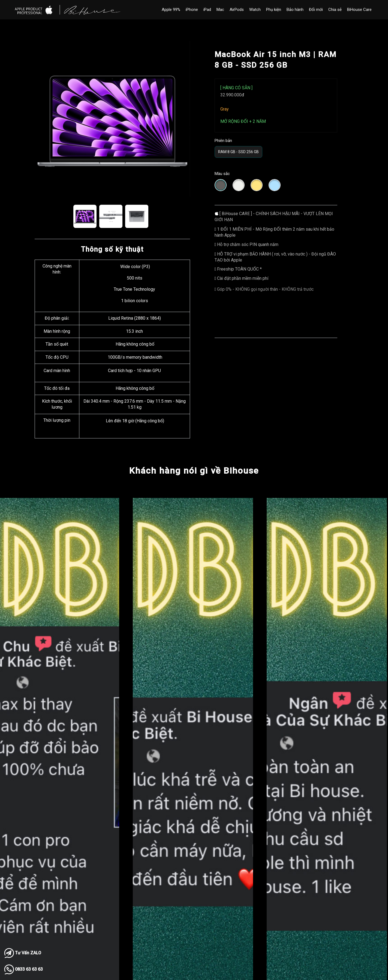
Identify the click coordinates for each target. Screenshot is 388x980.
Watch (255, 10)
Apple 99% (171, 10)
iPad (207, 10)
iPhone (192, 10)
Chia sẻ (335, 10)
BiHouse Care (359, 10)
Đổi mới (316, 10)
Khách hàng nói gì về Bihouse (194, 471)
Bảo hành (295, 10)
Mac (220, 10)
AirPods (237, 10)
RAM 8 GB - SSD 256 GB (238, 152)
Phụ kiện (274, 10)
